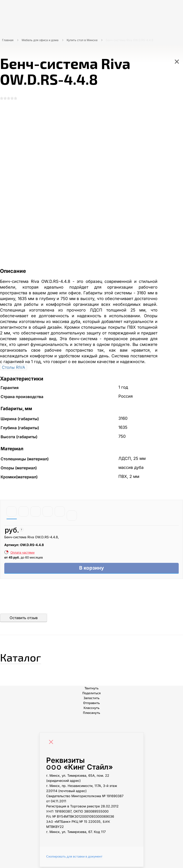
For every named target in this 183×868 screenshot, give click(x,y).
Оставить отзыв (24, 619)
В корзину (91, 569)
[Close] (52, 744)
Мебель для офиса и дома (40, 40)
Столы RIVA (13, 368)
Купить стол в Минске (82, 40)
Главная (8, 40)
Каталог (23, 658)
